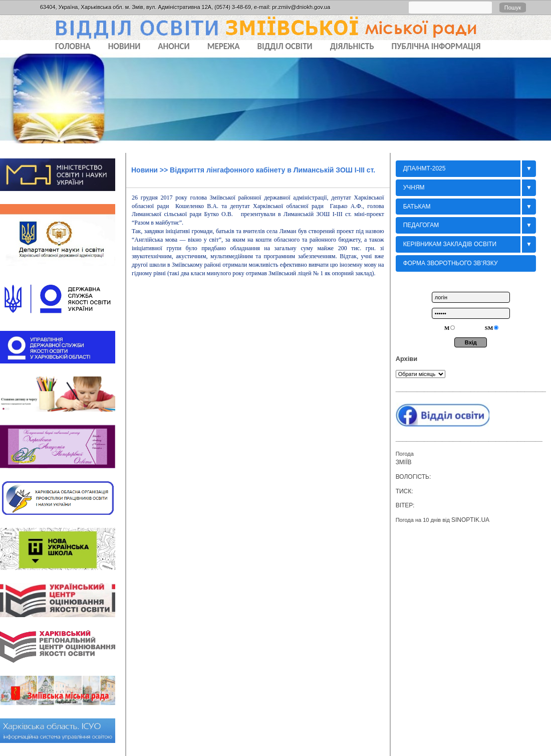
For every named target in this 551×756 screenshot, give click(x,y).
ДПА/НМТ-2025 (425, 168)
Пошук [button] (513, 8)
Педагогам (421, 225)
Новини (145, 170)
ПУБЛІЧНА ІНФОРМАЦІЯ (436, 46)
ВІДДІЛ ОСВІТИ (285, 46)
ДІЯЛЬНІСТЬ (352, 46)
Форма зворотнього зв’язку (451, 263)
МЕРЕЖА (224, 46)
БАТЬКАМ (417, 207)
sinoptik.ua (470, 520)
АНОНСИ (174, 46)
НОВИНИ (124, 46)
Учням (414, 187)
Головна (73, 46)
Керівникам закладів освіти (450, 244)
